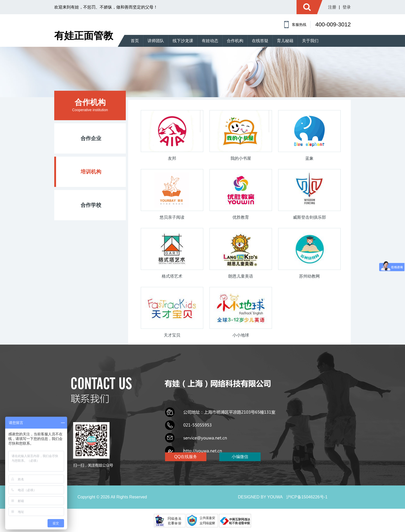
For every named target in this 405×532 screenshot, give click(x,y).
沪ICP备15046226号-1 (307, 497)
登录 (347, 7)
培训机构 (91, 172)
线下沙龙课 (183, 41)
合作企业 (91, 138)
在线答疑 (260, 41)
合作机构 (235, 41)
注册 (332, 7)
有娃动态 (210, 41)
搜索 (307, 7)
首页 (135, 41)
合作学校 (91, 205)
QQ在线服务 (186, 457)
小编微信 (246, 457)
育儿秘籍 (285, 41)
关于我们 (310, 41)
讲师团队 (156, 41)
